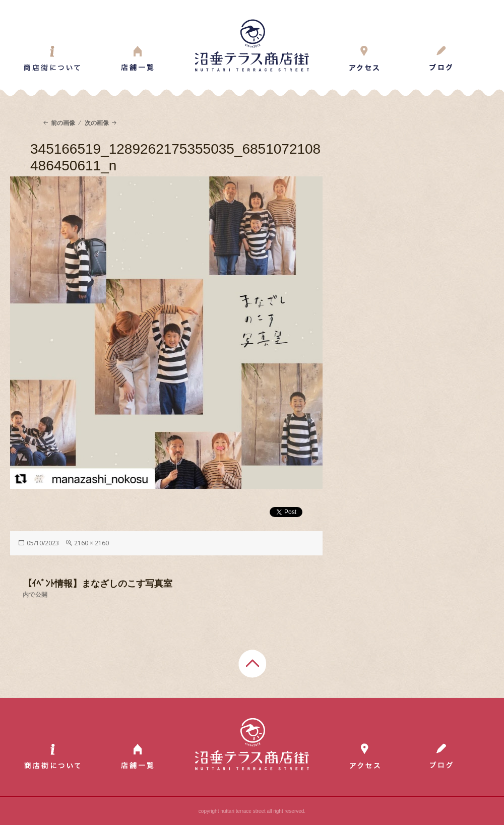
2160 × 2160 (91, 543)
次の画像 (97, 123)
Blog (441, 58)
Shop (137, 58)
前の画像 (63, 123)
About (52, 58)
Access (364, 58)
